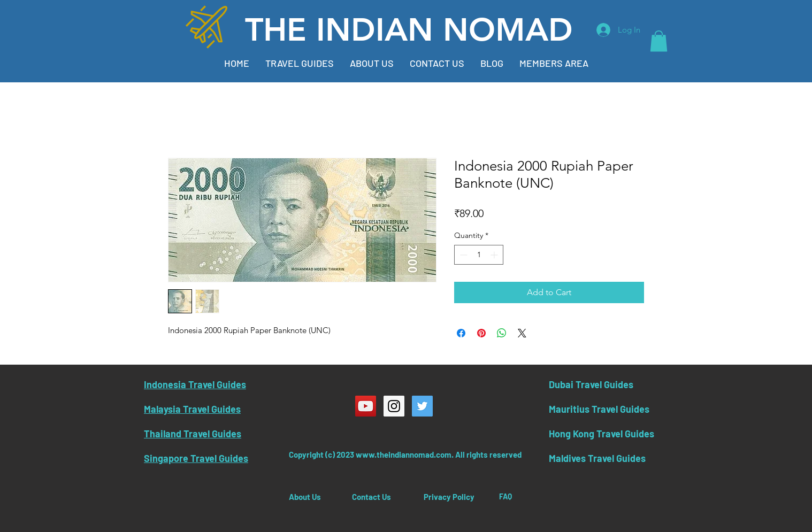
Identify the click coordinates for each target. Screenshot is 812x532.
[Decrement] (462, 255)
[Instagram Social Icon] (394, 406)
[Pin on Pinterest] (481, 333)
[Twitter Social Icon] (422, 406)
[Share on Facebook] (461, 333)
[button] (659, 41)
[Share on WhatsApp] (502, 333)
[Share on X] (522, 333)
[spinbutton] (479, 255)
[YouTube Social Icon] (366, 406)
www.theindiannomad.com (404, 454)
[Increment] (495, 255)
